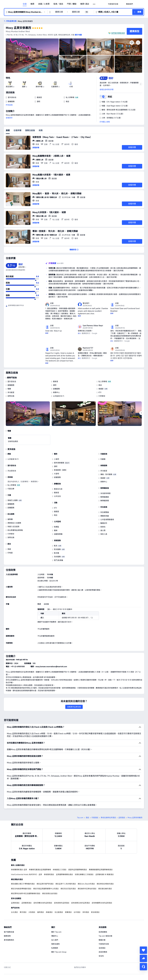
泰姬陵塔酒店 (49, 874)
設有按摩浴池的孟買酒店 (81, 903)
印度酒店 (95, 818)
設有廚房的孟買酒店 (62, 903)
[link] (113, 4)
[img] (32, 56)
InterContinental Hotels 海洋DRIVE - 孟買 (26, 874)
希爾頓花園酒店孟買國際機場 (40, 870)
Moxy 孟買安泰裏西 (18, 28)
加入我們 (55, 940)
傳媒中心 (55, 936)
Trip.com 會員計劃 (105, 936)
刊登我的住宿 (104, 944)
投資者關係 (103, 932)
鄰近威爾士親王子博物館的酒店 (23, 884)
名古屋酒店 (59, 912)
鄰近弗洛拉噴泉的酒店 (105, 884)
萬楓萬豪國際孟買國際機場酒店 (101, 870)
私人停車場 (103, 381)
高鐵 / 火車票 (44, 4)
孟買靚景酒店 (26, 903)
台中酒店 (77, 912)
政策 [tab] (41, 130)
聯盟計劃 (102, 940)
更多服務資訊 (9, 940)
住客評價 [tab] (17, 130)
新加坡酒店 (95, 912)
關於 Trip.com (56, 932)
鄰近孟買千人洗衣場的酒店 (66, 884)
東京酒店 (23, 912)
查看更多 (9, 118)
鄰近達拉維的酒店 (105, 889)
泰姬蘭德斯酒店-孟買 (19, 870)
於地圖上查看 (105, 122)
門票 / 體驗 (72, 4)
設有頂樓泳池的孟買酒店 (43, 903)
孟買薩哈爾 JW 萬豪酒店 (105, 874)
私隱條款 (55, 948)
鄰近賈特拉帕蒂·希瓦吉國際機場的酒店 (26, 894)
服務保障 (7, 936)
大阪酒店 (32, 912)
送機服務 (56, 389)
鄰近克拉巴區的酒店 (68, 889)
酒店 (87, 818)
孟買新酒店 (15, 903)
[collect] (143, 950)
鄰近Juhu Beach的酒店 (86, 884)
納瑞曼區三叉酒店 (60, 870)
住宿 (25, 4)
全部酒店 (102, 948)
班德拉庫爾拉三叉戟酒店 (84, 874)
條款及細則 (55, 944)
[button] (94, 4)
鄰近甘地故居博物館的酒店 (21, 889)
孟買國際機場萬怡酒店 (64, 874)
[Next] (141, 413)
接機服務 (11, 385)
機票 (32, 4)
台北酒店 (14, 912)
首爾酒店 (68, 912)
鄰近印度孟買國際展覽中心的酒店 (46, 889)
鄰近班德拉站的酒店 (50, 894)
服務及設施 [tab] (30, 130)
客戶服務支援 (9, 932)
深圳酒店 (86, 912)
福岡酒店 (41, 912)
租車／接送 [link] (58, 4)
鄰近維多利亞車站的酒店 (87, 889)
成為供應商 (103, 952)
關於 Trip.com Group (59, 952)
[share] (143, 958)
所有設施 (9, 105)
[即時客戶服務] (143, 967)
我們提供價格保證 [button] (118, 33)
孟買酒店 (122, 818)
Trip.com (80, 818)
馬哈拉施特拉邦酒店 (108, 818)
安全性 (101, 956)
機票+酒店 (85, 4)
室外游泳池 (12, 381)
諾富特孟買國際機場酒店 (78, 870)
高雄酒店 (49, 912)
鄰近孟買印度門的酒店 (45, 884)
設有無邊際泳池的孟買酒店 (102, 903)
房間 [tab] (8, 130)
